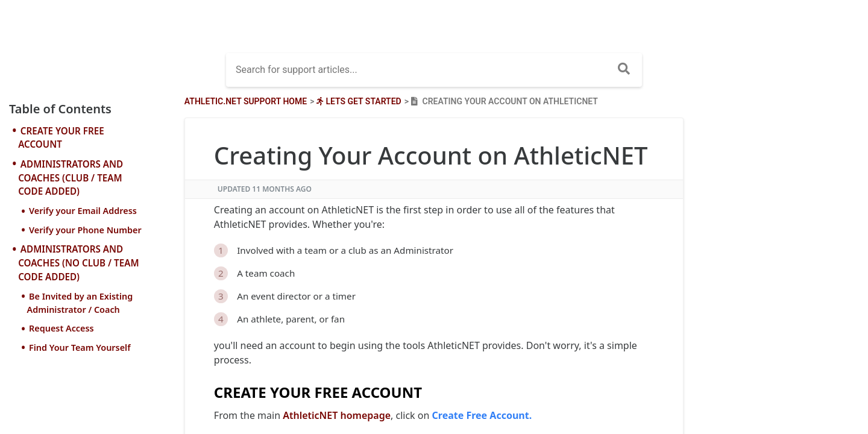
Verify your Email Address (83, 211)
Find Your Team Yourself (80, 348)
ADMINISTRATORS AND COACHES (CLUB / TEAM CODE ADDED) (71, 178)
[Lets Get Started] (357, 101)
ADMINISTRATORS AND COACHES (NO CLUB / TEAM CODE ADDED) (78, 263)
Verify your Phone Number (85, 230)
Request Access (61, 328)
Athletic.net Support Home (246, 101)
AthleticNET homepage (337, 415)
